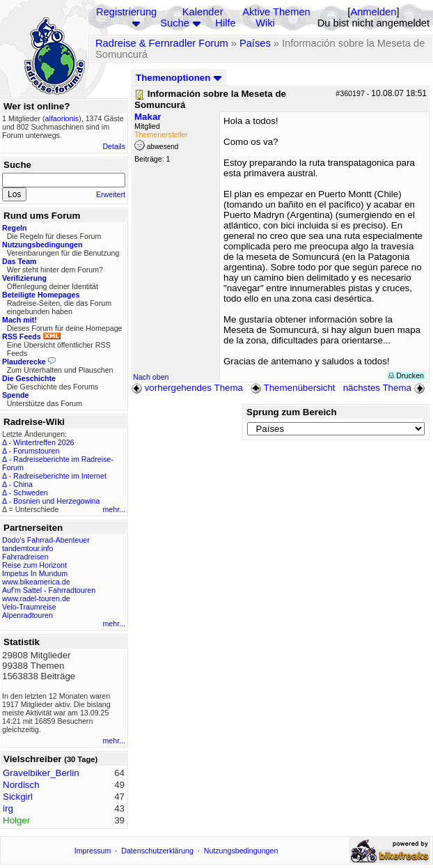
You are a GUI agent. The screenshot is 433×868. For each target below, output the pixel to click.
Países (255, 43)
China (23, 484)
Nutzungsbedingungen (241, 851)
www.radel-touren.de (36, 598)
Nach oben (151, 377)
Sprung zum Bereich (292, 412)
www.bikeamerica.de (36, 582)
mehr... (114, 509)
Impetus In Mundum (35, 573)
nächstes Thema (385, 388)
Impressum (93, 851)
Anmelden (373, 12)
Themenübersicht (293, 388)
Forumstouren (36, 451)
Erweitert (111, 194)
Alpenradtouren (27, 615)
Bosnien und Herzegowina (56, 501)
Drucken (406, 375)
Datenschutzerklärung (157, 851)
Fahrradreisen (25, 557)
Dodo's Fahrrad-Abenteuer (46, 540)
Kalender (203, 12)
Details (114, 146)
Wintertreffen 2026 (44, 442)
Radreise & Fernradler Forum (162, 43)
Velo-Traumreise (29, 607)
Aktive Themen (276, 12)
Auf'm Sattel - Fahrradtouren (49, 590)
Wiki (265, 23)
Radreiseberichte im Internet (60, 476)
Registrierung (126, 12)
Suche (175, 23)
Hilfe (225, 23)
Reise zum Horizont (34, 565)
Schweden (31, 493)
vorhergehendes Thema (187, 388)
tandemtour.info (27, 548)
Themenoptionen (179, 78)
